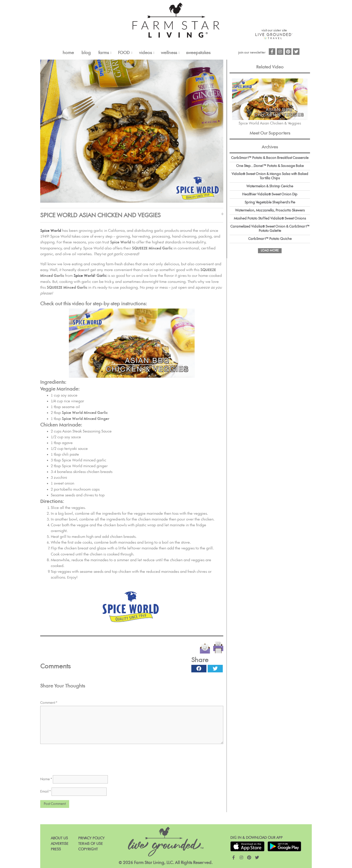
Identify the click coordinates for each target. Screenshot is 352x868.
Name (46, 779)
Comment (49, 703)
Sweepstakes (198, 53)
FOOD (124, 53)
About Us (59, 838)
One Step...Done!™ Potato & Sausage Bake (270, 166)
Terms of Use (91, 844)
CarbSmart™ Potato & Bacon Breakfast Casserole (270, 158)
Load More (270, 251)
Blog (86, 53)
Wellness (169, 53)
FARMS (104, 53)
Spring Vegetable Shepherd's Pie (270, 202)
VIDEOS (145, 53)
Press (56, 849)
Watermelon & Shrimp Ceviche (270, 186)
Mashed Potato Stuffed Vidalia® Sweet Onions (270, 219)
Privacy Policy (91, 838)
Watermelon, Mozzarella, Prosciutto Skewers (270, 210)
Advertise (60, 844)
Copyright (88, 849)
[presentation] (78, 758)
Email (46, 792)
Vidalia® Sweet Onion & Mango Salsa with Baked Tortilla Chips (270, 176)
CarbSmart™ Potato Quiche (270, 239)
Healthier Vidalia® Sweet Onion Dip (270, 194)
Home (68, 53)
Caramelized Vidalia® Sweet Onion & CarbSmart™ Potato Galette (270, 229)
